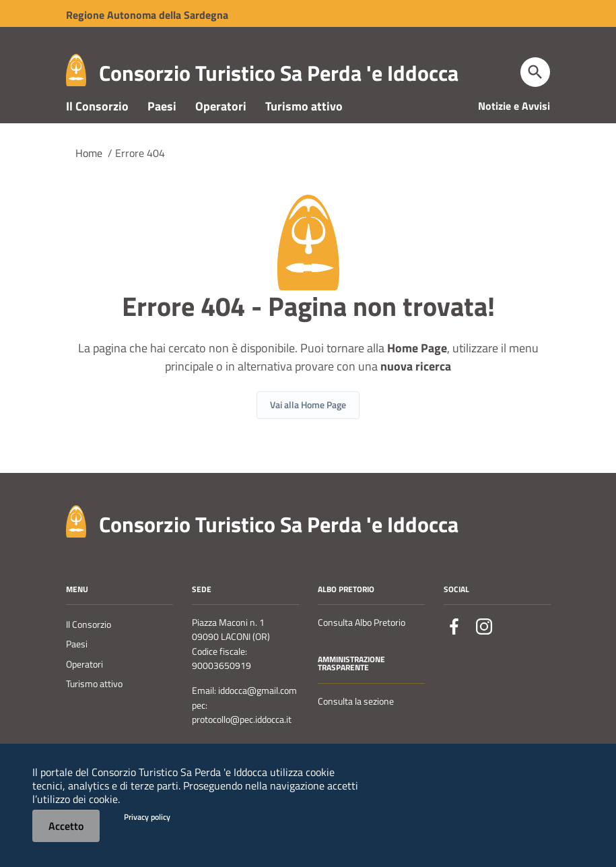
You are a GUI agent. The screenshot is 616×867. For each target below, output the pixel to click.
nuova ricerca (416, 394)
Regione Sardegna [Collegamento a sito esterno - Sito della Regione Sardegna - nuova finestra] (147, 15)
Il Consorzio (97, 134)
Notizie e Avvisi (514, 133)
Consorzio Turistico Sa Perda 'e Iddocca (279, 73)
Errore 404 (140, 181)
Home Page (417, 376)
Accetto (66, 826)
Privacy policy (147, 817)
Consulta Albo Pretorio (362, 650)
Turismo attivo (304, 134)
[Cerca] (535, 72)
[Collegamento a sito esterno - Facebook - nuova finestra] (454, 654)
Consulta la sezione (356, 729)
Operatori (221, 134)
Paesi (162, 134)
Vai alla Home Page (308, 433)
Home (89, 181)
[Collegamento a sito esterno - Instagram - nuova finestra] (484, 654)
